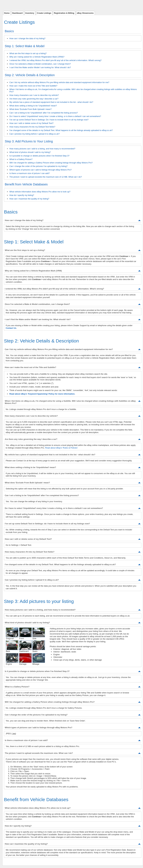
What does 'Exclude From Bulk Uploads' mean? (30, 109)
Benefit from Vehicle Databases (26, 184)
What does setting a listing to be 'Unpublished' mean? (33, 106)
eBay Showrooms (85, 13)
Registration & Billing (64, 13)
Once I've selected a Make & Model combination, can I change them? (40, 64)
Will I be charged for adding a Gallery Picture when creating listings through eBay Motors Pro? (51, 163)
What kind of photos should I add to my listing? (30, 152)
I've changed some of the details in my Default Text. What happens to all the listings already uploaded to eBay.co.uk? (61, 130)
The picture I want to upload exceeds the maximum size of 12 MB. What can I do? (46, 177)
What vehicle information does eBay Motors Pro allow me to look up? (40, 192)
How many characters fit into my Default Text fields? (32, 127)
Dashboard (17, 13)
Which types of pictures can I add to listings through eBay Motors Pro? (41, 170)
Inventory (30, 13)
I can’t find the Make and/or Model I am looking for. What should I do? (40, 67)
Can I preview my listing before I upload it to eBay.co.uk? (34, 134)
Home (7, 13)
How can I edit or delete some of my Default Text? (31, 123)
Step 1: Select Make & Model (25, 46)
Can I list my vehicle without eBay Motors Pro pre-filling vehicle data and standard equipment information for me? (59, 82)
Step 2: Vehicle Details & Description (30, 75)
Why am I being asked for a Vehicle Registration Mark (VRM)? (37, 57)
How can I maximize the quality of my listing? (29, 199)
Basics (9, 31)
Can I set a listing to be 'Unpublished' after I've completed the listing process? (44, 113)
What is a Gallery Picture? (21, 159)
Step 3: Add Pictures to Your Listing (29, 141)
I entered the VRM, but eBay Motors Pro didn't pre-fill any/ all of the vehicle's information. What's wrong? (55, 60)
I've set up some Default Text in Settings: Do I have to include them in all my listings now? (49, 120)
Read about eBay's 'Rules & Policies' (62, 448)
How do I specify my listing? (22, 195)
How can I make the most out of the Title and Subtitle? (33, 86)
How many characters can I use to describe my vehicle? (34, 95)
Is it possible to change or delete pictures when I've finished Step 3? (39, 156)
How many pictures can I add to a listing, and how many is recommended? (42, 149)
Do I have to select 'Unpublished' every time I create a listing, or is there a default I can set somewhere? (55, 116)
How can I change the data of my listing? (27, 38)
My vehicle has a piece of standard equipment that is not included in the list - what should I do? (51, 102)
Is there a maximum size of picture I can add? (30, 173)
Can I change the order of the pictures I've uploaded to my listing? (38, 166)
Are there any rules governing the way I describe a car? (34, 99)
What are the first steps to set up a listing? (28, 53)
